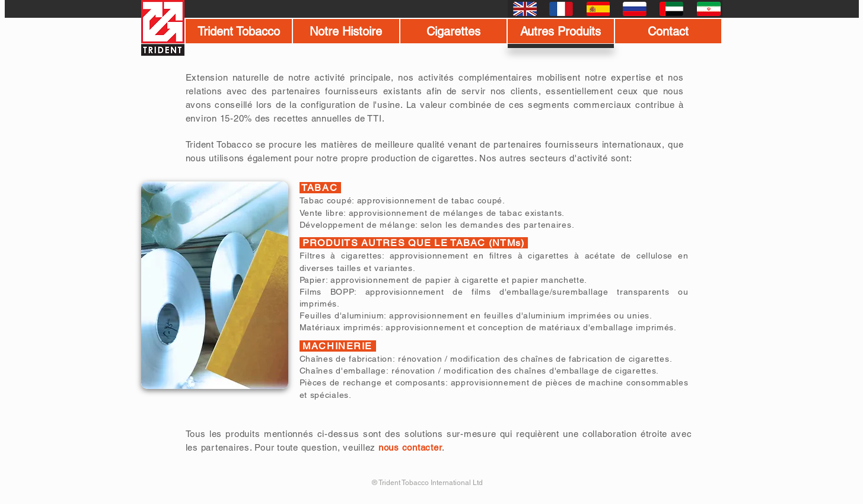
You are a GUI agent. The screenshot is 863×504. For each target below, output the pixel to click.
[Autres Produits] (561, 31)
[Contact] (668, 31)
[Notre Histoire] (346, 31)
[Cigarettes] (453, 31)
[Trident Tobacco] (239, 31)
